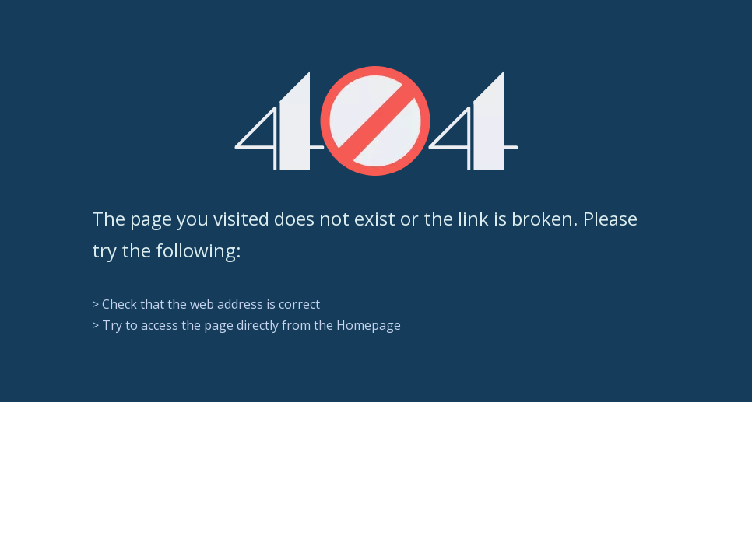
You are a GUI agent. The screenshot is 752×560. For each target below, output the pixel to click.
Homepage (369, 325)
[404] (376, 121)
